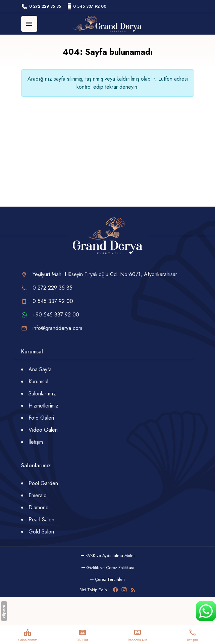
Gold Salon (41, 532)
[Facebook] (115, 590)
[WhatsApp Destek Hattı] (206, 611)
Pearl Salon (41, 520)
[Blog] (133, 590)
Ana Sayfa (40, 369)
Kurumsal (38, 381)
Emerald (38, 495)
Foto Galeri (41, 418)
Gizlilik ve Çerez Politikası (110, 568)
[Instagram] (124, 590)
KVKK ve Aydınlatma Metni (110, 555)
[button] (107, 579)
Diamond (39, 507)
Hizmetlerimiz (43, 406)
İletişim (36, 442)
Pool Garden (43, 483)
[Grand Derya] (108, 24)
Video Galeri (43, 430)
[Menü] (29, 24)
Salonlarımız (42, 394)
